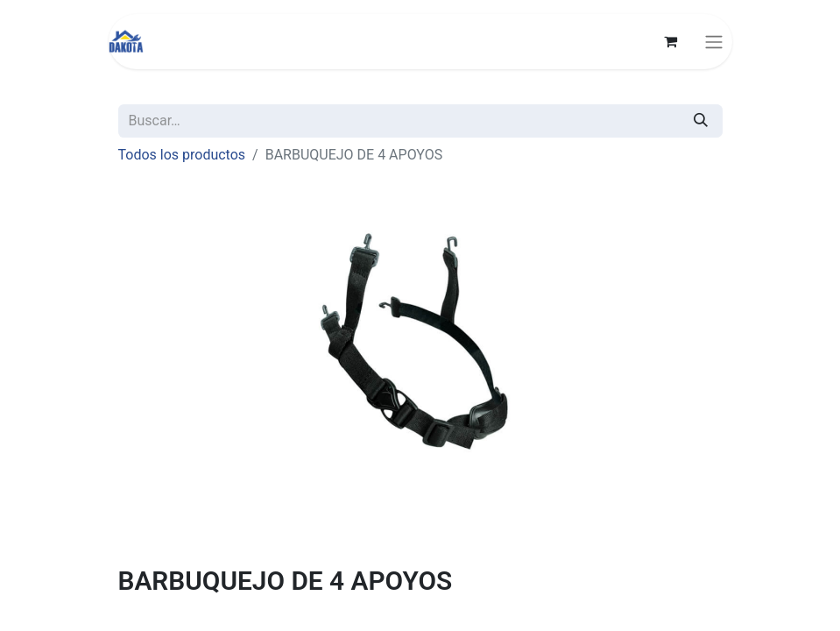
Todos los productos (182, 155)
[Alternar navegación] (714, 42)
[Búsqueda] (701, 121)
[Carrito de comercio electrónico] (671, 41)
